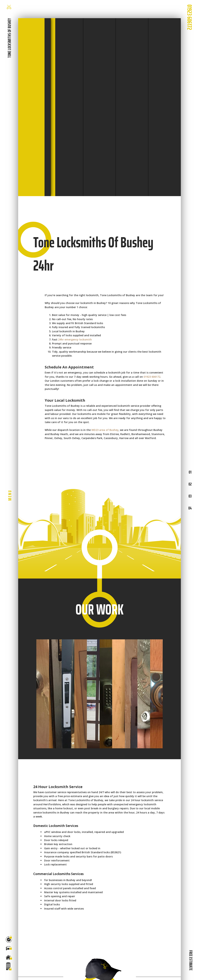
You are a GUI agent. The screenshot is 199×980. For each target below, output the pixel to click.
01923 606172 (152, 377)
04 (190, 508)
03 (190, 496)
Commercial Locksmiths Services (58, 874)
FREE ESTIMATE (191, 960)
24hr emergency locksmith (75, 339)
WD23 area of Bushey (105, 430)
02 (190, 484)
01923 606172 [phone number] (190, 17)
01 (190, 472)
